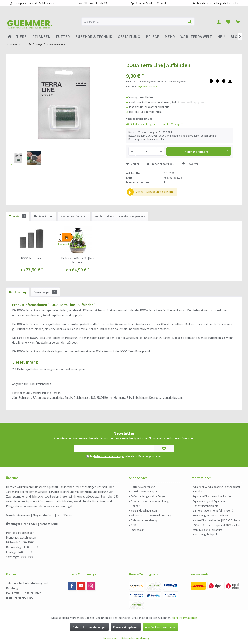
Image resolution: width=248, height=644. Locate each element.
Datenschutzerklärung (144, 520)
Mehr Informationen (184, 618)
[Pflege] (152, 37)
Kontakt (136, 506)
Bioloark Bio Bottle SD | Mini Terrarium (78, 260)
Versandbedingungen (144, 510)
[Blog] (235, 37)
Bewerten (190, 164)
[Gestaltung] (129, 37)
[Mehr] (170, 37)
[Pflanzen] (41, 37)
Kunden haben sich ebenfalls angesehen (120, 216)
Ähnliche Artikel (43, 216)
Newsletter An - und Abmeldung (150, 501)
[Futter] (63, 37)
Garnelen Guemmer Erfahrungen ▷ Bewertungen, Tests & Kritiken (213, 513)
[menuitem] (238, 22)
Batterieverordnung (143, 487)
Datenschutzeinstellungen (89, 627)
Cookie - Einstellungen (144, 491)
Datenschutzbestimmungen (109, 456)
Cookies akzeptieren (126, 627)
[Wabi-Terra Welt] (196, 37)
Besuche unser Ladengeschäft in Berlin (218, 3)
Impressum (138, 530)
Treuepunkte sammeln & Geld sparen (34, 3)
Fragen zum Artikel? (161, 164)
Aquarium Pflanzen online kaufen (212, 496)
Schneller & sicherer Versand (151, 3)
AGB (134, 525)
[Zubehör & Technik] (94, 37)
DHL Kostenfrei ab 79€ (95, 3)
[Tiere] (21, 37)
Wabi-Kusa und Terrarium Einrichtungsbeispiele (207, 532)
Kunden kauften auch (74, 216)
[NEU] (221, 37)
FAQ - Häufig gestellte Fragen (149, 496)
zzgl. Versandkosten (148, 86)
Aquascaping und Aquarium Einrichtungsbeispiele (209, 503)
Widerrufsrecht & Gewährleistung (151, 515)
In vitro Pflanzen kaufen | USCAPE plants (216, 520)
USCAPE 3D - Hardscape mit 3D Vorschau (216, 525)
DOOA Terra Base (31, 258)
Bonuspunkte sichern (159, 192)
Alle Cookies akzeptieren (160, 627)
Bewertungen (45, 292)
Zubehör (18, 216)
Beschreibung (18, 292)
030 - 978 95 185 (19, 598)
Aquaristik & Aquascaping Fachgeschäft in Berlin (216, 489)
